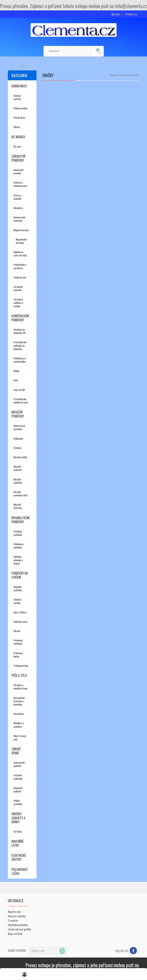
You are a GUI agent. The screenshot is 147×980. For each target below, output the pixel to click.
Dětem (17, 127)
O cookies (13, 920)
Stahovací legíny (18, 655)
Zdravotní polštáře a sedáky (18, 303)
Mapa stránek (15, 934)
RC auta (17, 146)
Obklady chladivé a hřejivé (18, 560)
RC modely (18, 137)
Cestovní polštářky (18, 777)
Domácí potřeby (17, 97)
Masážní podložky (18, 481)
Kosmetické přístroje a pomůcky (19, 701)
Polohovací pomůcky (18, 546)
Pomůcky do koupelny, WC (20, 331)
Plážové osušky (20, 108)
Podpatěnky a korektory (20, 266)
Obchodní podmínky (18, 925)
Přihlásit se (131, 14)
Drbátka (17, 448)
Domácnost (19, 86)
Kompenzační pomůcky (20, 318)
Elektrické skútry (19, 857)
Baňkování (18, 438)
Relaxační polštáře (18, 790)
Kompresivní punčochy (19, 219)
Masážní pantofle (18, 468)
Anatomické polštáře (19, 764)
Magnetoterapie (21, 230)
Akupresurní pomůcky (19, 427)
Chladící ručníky (17, 601)
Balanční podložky (18, 588)
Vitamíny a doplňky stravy (20, 687)
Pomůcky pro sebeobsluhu (20, 360)
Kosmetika (19, 714)
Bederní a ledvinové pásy (20, 184)
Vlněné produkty (18, 802)
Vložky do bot (20, 277)
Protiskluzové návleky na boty (21, 401)
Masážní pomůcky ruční (20, 493)
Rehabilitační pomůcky (21, 520)
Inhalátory (18, 208)
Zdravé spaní (16, 751)
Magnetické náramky (21, 241)
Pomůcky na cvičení (20, 575)
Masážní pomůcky (18, 414)
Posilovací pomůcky (18, 642)
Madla (16, 371)
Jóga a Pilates (20, 612)
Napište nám (14, 912)
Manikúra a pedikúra (19, 725)
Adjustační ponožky (19, 171)
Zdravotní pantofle (18, 288)
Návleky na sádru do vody (20, 254)
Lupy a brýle (19, 390)
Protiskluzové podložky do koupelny (20, 345)
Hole (16, 380)
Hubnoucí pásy (20, 621)
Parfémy (18, 831)
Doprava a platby (17, 916)
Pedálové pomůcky (18, 533)
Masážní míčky (20, 457)
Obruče (17, 631)
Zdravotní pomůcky (18, 158)
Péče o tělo (19, 675)
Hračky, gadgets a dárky (18, 818)
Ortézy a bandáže (18, 197)
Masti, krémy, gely (20, 737)
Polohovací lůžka (20, 871)
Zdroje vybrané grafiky (19, 929)
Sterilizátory (19, 117)
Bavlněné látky (18, 843)
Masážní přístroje (18, 506)
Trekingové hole (21, 666)
